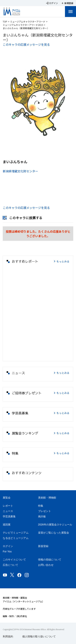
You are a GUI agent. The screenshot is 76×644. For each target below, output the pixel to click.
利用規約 (8, 636)
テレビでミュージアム (16, 533)
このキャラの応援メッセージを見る (26, 44)
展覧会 (7, 498)
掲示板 (42, 516)
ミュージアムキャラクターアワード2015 (23, 25)
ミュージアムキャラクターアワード (28, 21)
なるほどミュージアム (16, 538)
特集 (41, 506)
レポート (8, 506)
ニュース (8, 511)
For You (7, 551)
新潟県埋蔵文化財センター (20, 171)
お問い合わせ (46, 565)
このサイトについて (14, 560)
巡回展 (7, 525)
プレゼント (45, 511)
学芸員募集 (9, 516)
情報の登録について (50, 560)
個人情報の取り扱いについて (39, 636)
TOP (5, 21)
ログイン (8, 546)
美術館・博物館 (47, 498)
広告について (10, 565)
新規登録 (43, 546)
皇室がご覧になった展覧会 (54, 533)
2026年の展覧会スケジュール (55, 525)
